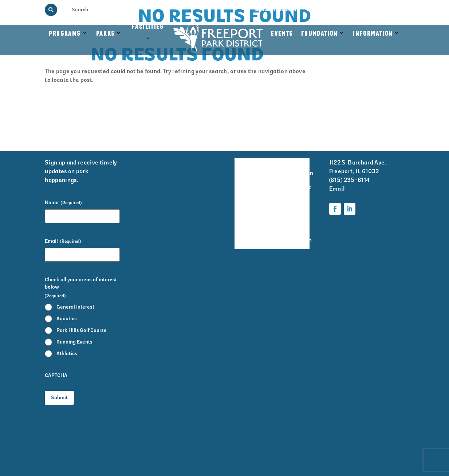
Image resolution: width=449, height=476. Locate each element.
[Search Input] (86, 9)
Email (63, 241)
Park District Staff (245, 212)
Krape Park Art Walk (296, 192)
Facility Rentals (245, 168)
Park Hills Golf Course (82, 330)
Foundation (320, 34)
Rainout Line (359, 10)
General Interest (75, 307)
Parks (106, 34)
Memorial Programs (277, 10)
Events (282, 34)
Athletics (67, 354)
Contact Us (392, 10)
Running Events (74, 342)
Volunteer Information (297, 168)
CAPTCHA (56, 375)
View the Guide (322, 10)
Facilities (149, 37)
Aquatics (67, 319)
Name (63, 203)
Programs (65, 34)
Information (373, 34)
